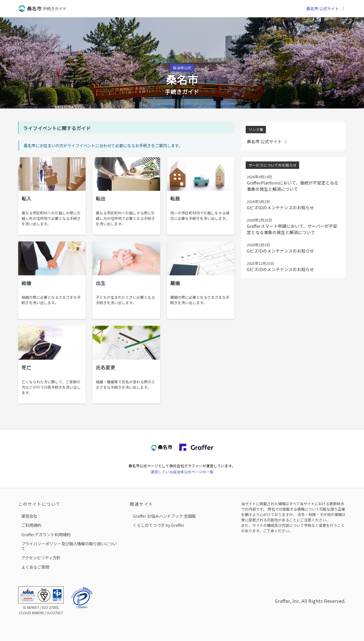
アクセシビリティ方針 (41, 557)
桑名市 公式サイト (326, 8)
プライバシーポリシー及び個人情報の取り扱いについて (69, 546)
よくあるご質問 (35, 567)
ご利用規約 (31, 525)
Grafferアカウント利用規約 (46, 534)
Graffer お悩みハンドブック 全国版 (164, 516)
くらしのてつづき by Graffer (159, 525)
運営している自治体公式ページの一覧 (182, 472)
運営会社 (29, 516)
